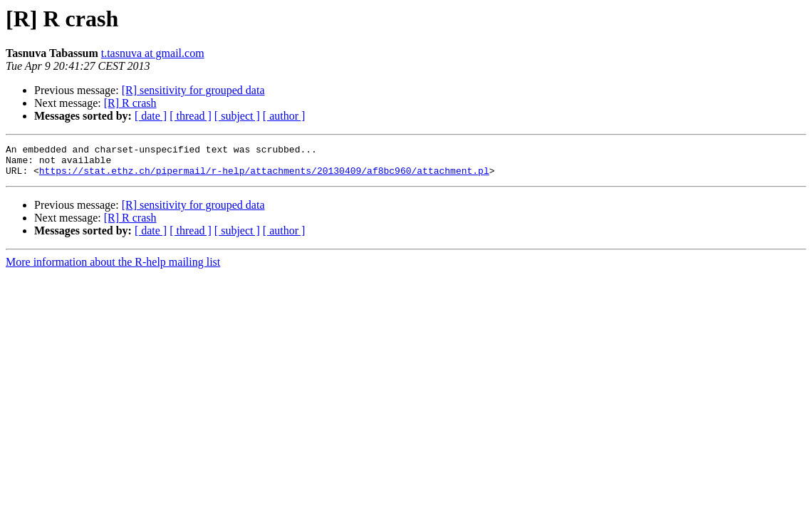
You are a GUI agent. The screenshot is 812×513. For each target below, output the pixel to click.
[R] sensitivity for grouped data (193, 90)
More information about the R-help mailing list (113, 268)
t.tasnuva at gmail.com (153, 53)
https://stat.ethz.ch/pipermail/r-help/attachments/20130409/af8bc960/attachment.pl (264, 177)
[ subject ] (237, 116)
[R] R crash (130, 103)
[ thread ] (191, 116)
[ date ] (151, 116)
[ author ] (284, 116)
